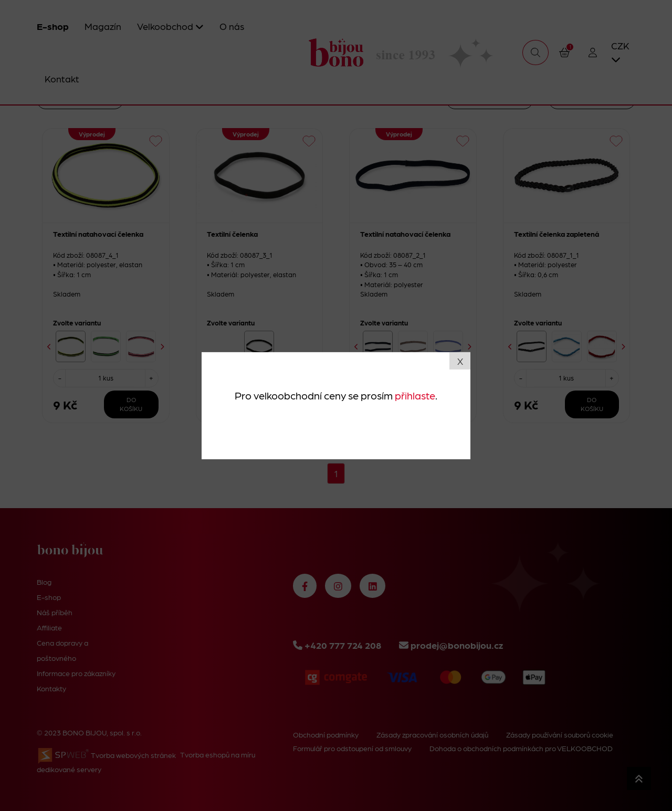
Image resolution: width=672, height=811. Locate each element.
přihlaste (415, 395)
